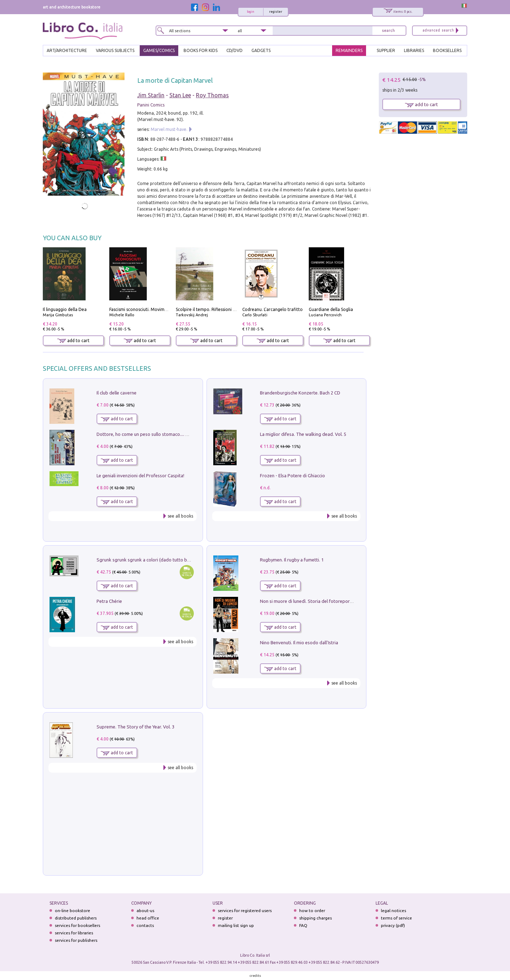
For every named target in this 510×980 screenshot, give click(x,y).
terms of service (396, 918)
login (251, 12)
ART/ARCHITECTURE (67, 50)
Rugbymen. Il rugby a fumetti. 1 (292, 560)
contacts (145, 925)
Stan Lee (180, 95)
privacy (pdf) (393, 925)
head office (148, 918)
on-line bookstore (73, 910)
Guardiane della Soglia (331, 309)
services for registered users (245, 910)
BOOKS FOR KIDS (201, 50)
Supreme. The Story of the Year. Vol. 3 (135, 727)
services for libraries (74, 933)
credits (255, 976)
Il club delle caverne (117, 393)
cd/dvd (234, 50)
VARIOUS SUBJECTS (115, 50)
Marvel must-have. (169, 129)
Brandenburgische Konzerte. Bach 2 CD (300, 393)
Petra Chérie (109, 601)
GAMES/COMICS (159, 50)
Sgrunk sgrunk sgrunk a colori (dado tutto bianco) (148, 560)
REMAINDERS (349, 50)
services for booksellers (77, 925)
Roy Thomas (212, 95)
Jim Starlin (151, 95)
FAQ (303, 925)
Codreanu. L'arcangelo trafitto (273, 309)
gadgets (261, 50)
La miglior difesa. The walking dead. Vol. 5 (303, 434)
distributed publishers (76, 918)
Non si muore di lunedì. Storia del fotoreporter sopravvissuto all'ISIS (330, 601)
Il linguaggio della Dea (65, 309)
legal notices (393, 910)
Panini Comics (151, 105)
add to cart (73, 341)
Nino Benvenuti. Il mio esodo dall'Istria (299, 642)
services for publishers (76, 940)
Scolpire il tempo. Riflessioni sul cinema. (215, 309)
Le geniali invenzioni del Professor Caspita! (140, 475)
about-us (145, 910)
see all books (180, 516)
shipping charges (315, 918)
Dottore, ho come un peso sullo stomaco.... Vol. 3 (147, 434)
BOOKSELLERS (447, 50)
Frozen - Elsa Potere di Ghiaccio (292, 475)
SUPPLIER (386, 50)
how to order (312, 910)
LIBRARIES (414, 50)
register (276, 12)
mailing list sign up (236, 925)
